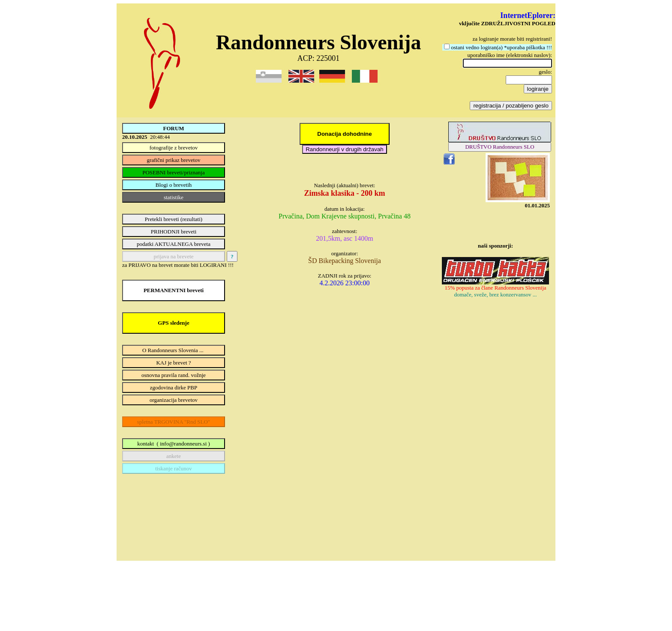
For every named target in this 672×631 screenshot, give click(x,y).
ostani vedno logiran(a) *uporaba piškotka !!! (501, 47)
